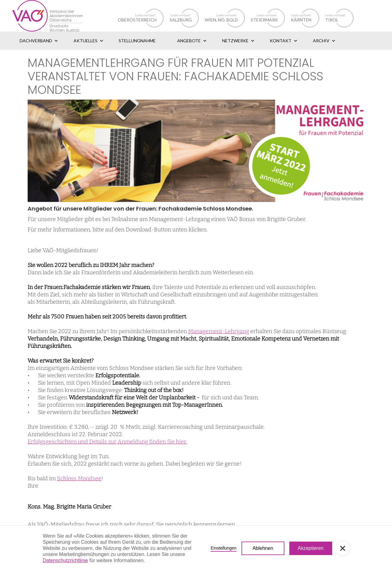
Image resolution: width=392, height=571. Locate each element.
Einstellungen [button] (223, 548)
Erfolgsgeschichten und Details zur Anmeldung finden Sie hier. (107, 442)
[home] (55, 16)
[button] (39, 41)
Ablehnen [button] (263, 548)
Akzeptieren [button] (311, 548)
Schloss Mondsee (79, 478)
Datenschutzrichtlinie (66, 560)
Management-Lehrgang (219, 331)
